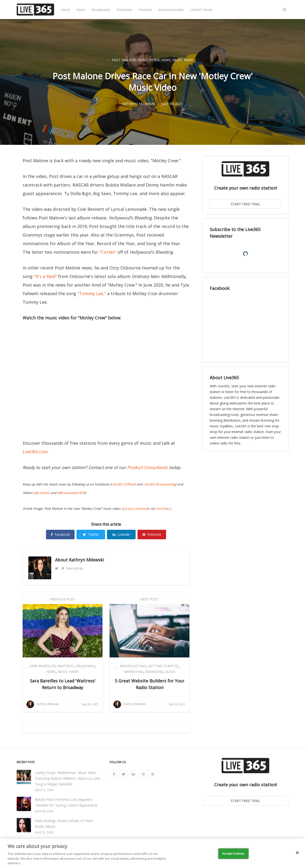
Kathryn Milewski (86, 560)
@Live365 (42, 493)
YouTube (162, 509)
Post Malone (124, 60)
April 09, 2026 (44, 811)
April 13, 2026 (44, 790)
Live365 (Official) (123, 484)
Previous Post (63, 599)
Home (66, 10)
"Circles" (108, 252)
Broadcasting (133, 666)
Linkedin (121, 534)
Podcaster (125, 10)
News (81, 10)
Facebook (60, 534)
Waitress (66, 666)
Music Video (148, 60)
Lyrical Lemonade (136, 509)
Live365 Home (201, 10)
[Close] (297, 853)
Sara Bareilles (43, 666)
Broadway (85, 666)
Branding (154, 672)
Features (145, 10)
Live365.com (35, 452)
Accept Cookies (233, 853)
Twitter (91, 534)
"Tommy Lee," (92, 293)
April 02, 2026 (44, 832)
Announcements (171, 10)
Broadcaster (101, 10)
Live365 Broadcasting (159, 484)
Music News (183, 60)
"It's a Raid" (45, 276)
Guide (170, 672)
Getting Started (163, 666)
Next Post (150, 599)
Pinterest (152, 534)
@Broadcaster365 (71, 493)
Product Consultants (147, 467)
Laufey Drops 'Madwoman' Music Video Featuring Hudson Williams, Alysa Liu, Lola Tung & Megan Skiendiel (67, 778)
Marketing (134, 672)
